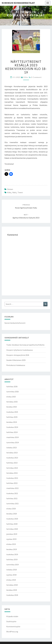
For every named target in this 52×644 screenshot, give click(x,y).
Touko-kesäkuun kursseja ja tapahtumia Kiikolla (25, 345)
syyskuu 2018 (11, 575)
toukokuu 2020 (12, 519)
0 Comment (36, 77)
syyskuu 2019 (11, 539)
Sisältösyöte (11, 621)
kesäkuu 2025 (12, 407)
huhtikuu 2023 (12, 463)
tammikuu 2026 (13, 392)
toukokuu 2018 (12, 595)
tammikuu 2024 (13, 442)
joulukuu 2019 (12, 534)
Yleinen (10, 189)
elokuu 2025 (11, 397)
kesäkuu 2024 (12, 422)
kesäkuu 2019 (12, 549)
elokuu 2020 (11, 509)
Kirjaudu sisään (12, 616)
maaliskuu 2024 (12, 437)
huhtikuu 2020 (12, 524)
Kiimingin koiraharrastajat (18, 3)
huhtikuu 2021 (12, 498)
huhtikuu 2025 (12, 417)
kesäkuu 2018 (12, 590)
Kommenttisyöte (13, 626)
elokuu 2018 (11, 580)
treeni (20, 192)
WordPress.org (12, 632)
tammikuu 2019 (13, 565)
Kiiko (26, 77)
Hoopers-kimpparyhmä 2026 (18, 355)
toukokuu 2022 (12, 478)
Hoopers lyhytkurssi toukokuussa (20, 350)
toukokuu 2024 (12, 427)
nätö (14, 192)
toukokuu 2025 (12, 412)
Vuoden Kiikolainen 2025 (16, 360)
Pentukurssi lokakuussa (16, 365)
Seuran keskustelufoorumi (15, 323)
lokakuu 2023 (12, 448)
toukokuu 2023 (12, 458)
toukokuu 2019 (12, 554)
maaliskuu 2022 (12, 488)
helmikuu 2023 (12, 468)
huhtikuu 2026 (12, 386)
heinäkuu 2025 (12, 402)
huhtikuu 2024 (12, 432)
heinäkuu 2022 (12, 473)
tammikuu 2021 (13, 503)
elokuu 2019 (11, 544)
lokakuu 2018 (12, 570)
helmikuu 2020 (12, 529)
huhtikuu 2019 (12, 559)
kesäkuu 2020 (12, 514)
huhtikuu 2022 (12, 483)
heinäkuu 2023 (12, 453)
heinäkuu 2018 (12, 585)
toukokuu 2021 (12, 493)
